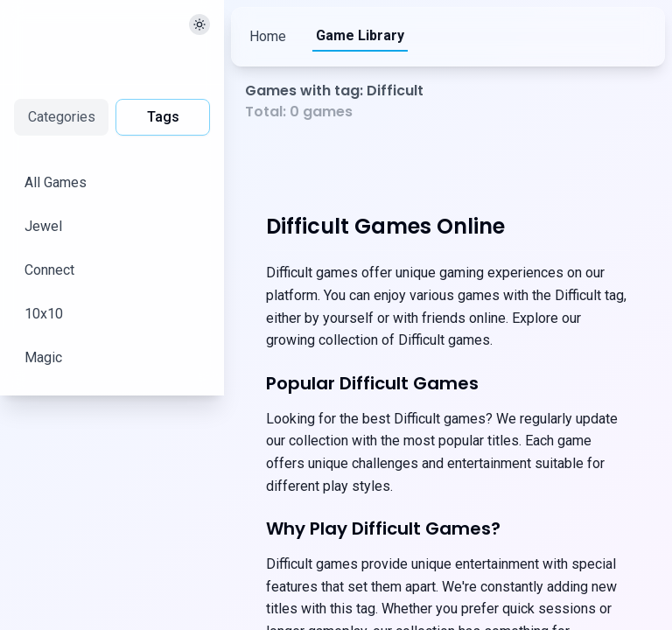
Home (268, 36)
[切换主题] (199, 24)
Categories (62, 117)
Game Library (365, 35)
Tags (163, 117)
